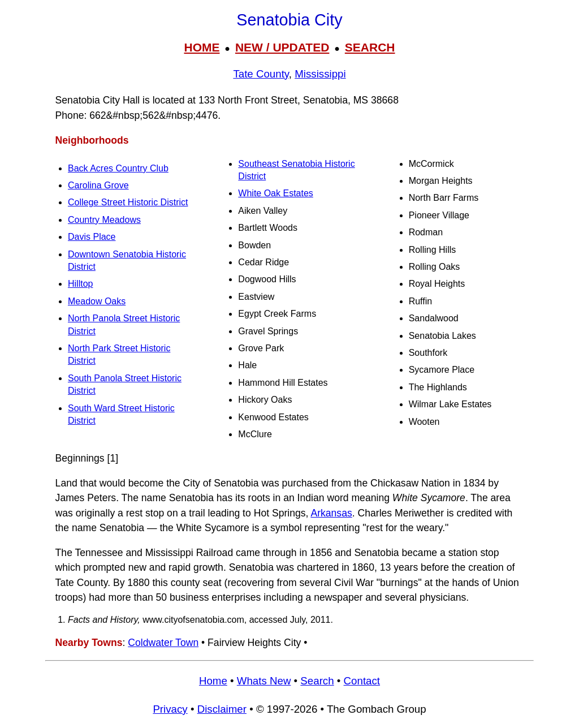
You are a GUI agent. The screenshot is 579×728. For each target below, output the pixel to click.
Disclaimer (222, 709)
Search (317, 681)
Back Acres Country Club (118, 168)
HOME (202, 47)
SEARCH (370, 47)
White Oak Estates (276, 193)
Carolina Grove (98, 185)
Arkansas (331, 513)
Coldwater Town (163, 643)
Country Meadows (104, 220)
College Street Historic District (128, 202)
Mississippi (320, 74)
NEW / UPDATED (282, 47)
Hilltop (80, 284)
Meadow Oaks (97, 301)
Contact (362, 681)
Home (213, 681)
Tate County (261, 74)
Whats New (264, 681)
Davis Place (92, 237)
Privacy (170, 709)
